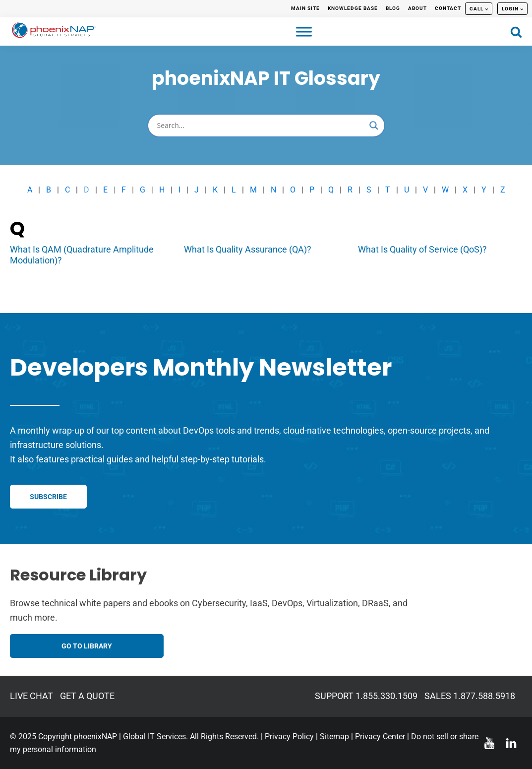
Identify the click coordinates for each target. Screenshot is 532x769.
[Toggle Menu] (304, 32)
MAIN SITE (305, 8)
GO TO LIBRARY (87, 646)
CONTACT (448, 8)
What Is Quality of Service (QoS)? (422, 249)
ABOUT (417, 8)
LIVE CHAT (31, 696)
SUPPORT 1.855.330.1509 (366, 696)
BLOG (393, 8)
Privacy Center (380, 737)
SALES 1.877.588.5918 (470, 696)
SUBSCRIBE (48, 497)
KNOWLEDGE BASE (353, 8)
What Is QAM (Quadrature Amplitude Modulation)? (82, 255)
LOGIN (510, 9)
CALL (476, 9)
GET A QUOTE (87, 696)
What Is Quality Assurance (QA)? (248, 249)
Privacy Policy (289, 737)
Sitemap (334, 737)
